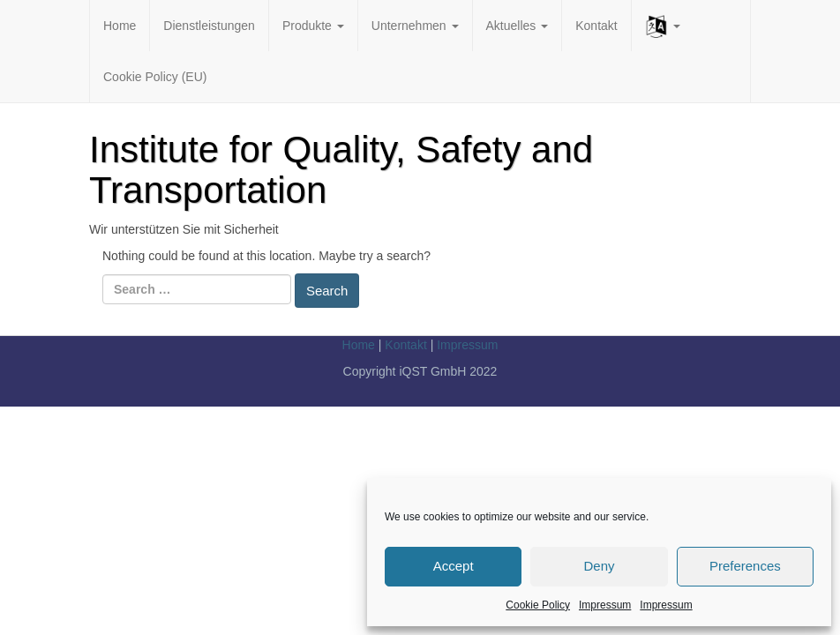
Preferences (745, 566)
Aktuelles (517, 26)
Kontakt (596, 26)
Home (120, 26)
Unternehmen (415, 26)
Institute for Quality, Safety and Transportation (341, 170)
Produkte (313, 26)
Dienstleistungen (209, 26)
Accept (454, 566)
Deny (599, 566)
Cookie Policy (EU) (155, 77)
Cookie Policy (538, 605)
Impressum (605, 605)
